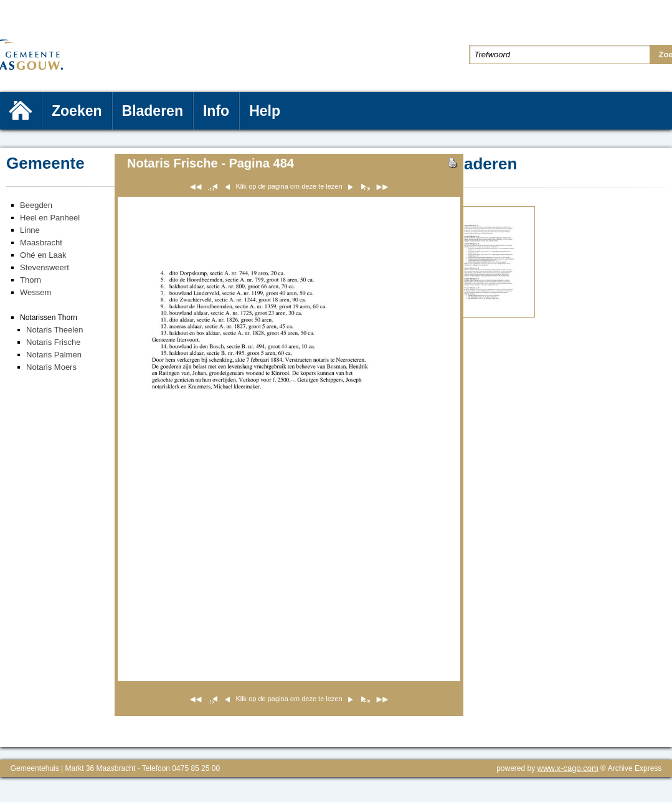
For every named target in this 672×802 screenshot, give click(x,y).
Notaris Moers (51, 367)
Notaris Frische (53, 342)
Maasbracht (41, 243)
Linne (30, 230)
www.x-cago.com (568, 768)
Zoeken (77, 111)
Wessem (35, 292)
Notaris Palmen (54, 355)
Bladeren (153, 111)
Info (216, 111)
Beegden (36, 205)
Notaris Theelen (55, 330)
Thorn (31, 280)
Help (265, 111)
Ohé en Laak (43, 255)
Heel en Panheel (50, 218)
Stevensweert (45, 267)
